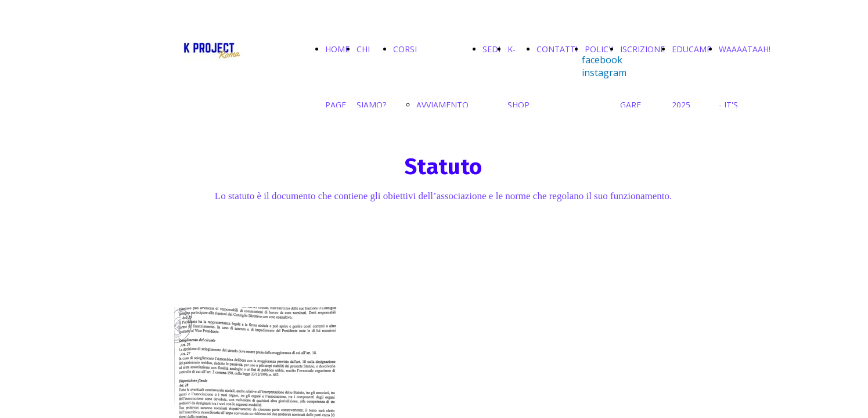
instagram (604, 73)
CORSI (405, 49)
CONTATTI (557, 49)
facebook (602, 60)
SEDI (491, 49)
